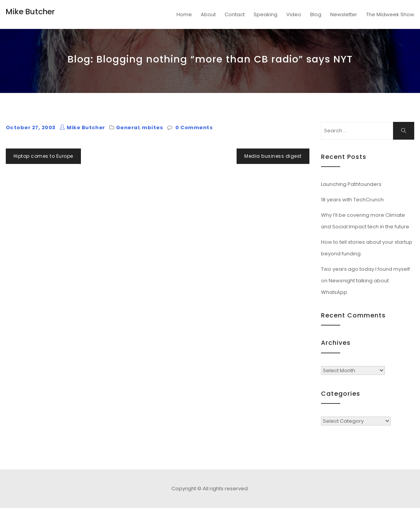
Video (294, 14)
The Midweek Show (390, 14)
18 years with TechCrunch (352, 200)
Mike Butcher (30, 12)
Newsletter (344, 14)
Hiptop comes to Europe (43, 156)
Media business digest (273, 156)
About (208, 14)
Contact (235, 14)
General (128, 127)
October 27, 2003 (31, 127)
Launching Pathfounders (351, 184)
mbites (152, 127)
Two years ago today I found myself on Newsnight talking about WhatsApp (365, 281)
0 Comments (194, 127)
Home (184, 14)
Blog (316, 14)
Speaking (265, 14)
